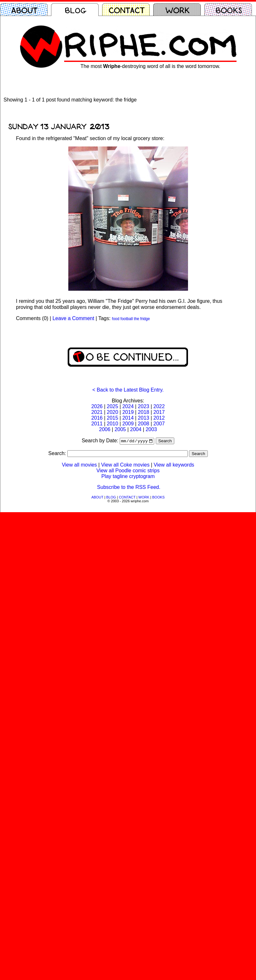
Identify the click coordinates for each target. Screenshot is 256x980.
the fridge (142, 319)
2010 (113, 424)
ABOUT (97, 498)
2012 (159, 418)
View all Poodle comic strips (128, 471)
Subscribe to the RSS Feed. (129, 488)
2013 (144, 418)
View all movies (79, 465)
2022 (159, 406)
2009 (128, 424)
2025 (113, 406)
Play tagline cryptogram (128, 477)
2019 (128, 412)
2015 (113, 418)
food (116, 319)
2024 (128, 406)
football (127, 319)
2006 (105, 429)
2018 (144, 412)
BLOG (111, 498)
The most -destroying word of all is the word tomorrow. (150, 66)
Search (165, 441)
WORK (144, 498)
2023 (144, 406)
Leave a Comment (73, 318)
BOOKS (158, 498)
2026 (97, 406)
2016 (97, 418)
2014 (128, 418)
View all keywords (174, 465)
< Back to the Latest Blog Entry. (128, 390)
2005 (120, 429)
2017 (159, 412)
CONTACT (127, 498)
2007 (159, 424)
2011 (97, 424)
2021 (97, 412)
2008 (144, 424)
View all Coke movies (125, 465)
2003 (151, 429)
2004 (136, 429)
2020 (113, 412)
